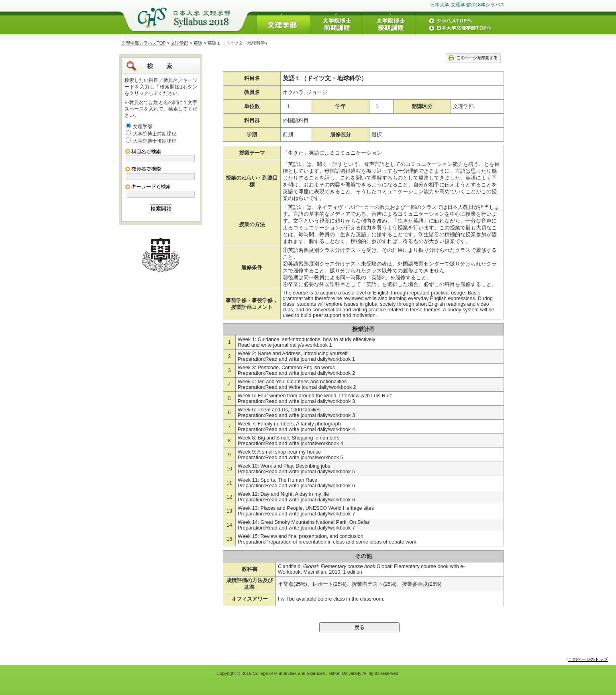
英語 (198, 43)
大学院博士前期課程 (155, 134)
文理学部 (179, 43)
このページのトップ (588, 659)
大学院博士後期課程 (155, 141)
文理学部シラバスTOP (144, 43)
